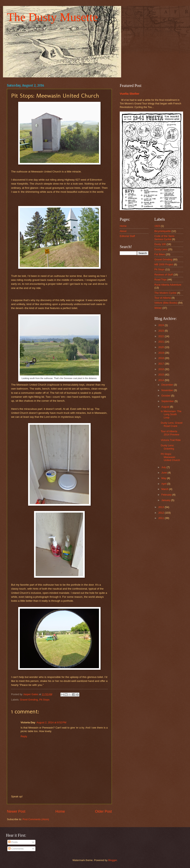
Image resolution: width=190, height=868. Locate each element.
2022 (161, 336)
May (164, 478)
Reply (24, 736)
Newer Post (16, 811)
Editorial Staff (127, 236)
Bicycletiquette (163, 231)
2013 (161, 507)
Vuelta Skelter (130, 94)
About (123, 231)
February (167, 495)
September (168, 401)
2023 (161, 331)
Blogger (113, 860)
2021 (161, 342)
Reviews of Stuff (164, 275)
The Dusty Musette (52, 17)
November (168, 390)
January (166, 500)
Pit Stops (44, 700)
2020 (161, 347)
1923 (157, 226)
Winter (158, 308)
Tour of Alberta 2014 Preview (170, 433)
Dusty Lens (161, 249)
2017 (161, 364)
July (164, 467)
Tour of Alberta (163, 298)
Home (60, 811)
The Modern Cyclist (165, 293)
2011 (161, 518)
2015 (161, 375)
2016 (161, 369)
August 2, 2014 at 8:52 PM (51, 722)
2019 (161, 353)
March (165, 489)
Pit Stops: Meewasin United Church (170, 457)
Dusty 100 (160, 244)
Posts (13, 842)
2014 (161, 380)
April (164, 484)
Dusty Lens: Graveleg (167, 447)
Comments (16, 849)
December (168, 385)
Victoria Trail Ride (171, 440)
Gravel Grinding (29, 700)
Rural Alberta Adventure (168, 285)
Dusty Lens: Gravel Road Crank (171, 424)
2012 (161, 513)
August (166, 407)
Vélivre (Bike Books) (166, 303)
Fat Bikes (160, 254)
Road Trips (161, 280)
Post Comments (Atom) (36, 819)
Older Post (103, 811)
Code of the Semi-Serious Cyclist (165, 238)
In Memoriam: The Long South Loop (171, 414)
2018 (161, 358)
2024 (161, 325)
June (164, 473)
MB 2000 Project (164, 264)
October (166, 396)
